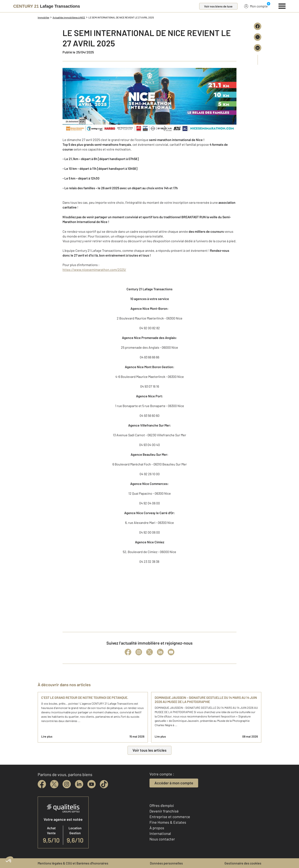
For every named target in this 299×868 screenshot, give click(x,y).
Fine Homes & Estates (168, 822)
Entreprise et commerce (170, 817)
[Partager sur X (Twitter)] (258, 37)
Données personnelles (166, 863)
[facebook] (42, 784)
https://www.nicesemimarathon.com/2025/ (94, 269)
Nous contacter (162, 839)
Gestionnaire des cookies (243, 863)
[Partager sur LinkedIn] (258, 48)
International (160, 833)
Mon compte (256, 6)
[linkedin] (79, 784)
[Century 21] (47, 6)
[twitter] (54, 784)
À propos (157, 828)
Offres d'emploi (162, 805)
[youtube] (92, 784)
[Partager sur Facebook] (258, 26)
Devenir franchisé (164, 811)
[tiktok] (104, 784)
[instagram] (67, 784)
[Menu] (282, 6)
